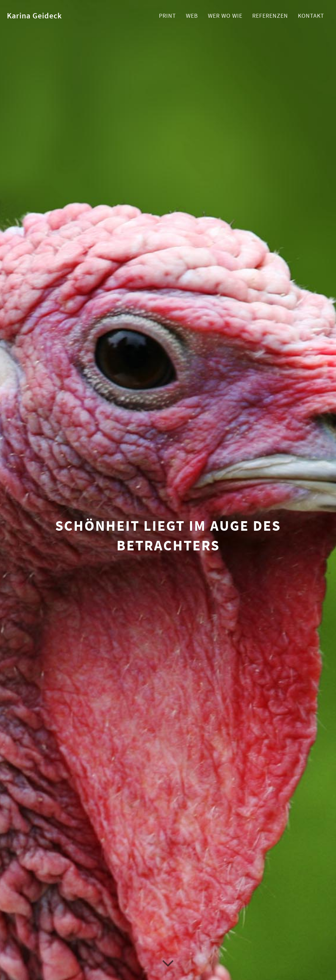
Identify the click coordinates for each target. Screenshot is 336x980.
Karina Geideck (34, 16)
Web (192, 16)
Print (168, 16)
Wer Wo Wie (225, 16)
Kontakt (311, 16)
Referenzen (270, 16)
